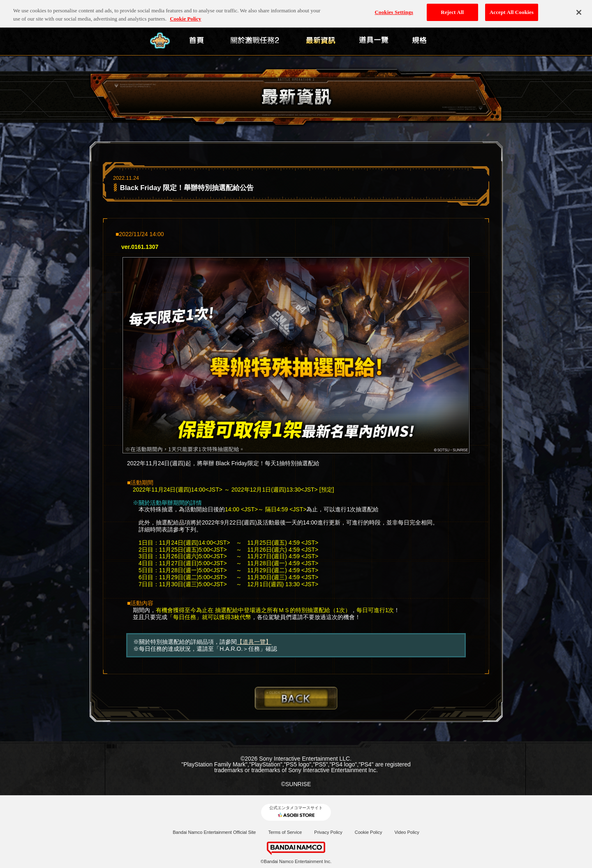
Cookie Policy (369, 832)
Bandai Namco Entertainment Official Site (214, 832)
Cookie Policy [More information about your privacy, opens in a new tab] (185, 7)
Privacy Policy (328, 832)
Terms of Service (285, 832)
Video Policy (407, 832)
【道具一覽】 (254, 642)
